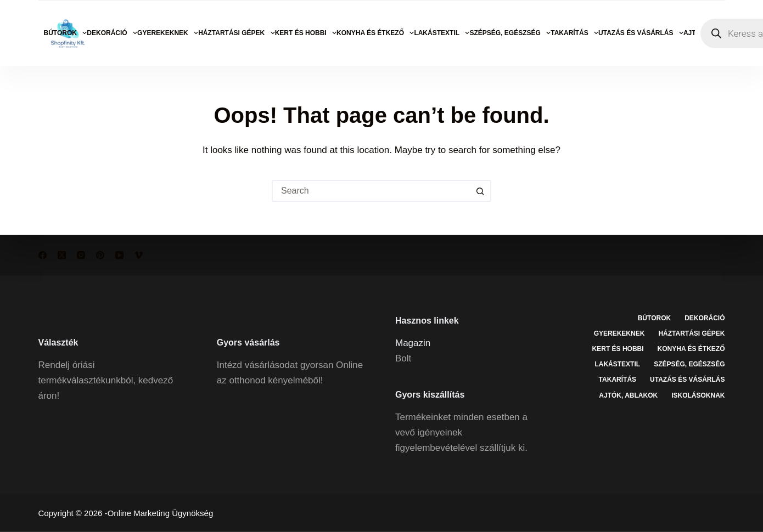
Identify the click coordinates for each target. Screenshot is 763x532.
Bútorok (66, 33)
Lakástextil (442, 33)
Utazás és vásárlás (641, 33)
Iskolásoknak (698, 395)
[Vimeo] (139, 255)
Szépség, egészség (510, 33)
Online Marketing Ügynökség (161, 513)
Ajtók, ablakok (628, 395)
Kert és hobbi (306, 33)
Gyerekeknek (168, 33)
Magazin (413, 343)
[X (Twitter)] (62, 255)
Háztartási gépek (237, 33)
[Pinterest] (100, 255)
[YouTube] (119, 255)
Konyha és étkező (375, 33)
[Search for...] (371, 191)
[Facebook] (43, 255)
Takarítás (574, 33)
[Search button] (480, 191)
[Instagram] (81, 255)
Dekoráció (112, 33)
